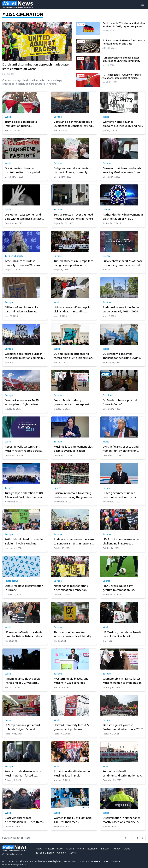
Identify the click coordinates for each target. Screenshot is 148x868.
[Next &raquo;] (143, 838)
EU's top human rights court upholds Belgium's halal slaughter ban (22, 727)
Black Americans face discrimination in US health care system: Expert (25, 820)
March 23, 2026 (110, 82)
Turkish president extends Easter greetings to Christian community (121, 59)
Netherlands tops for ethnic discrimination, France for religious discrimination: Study (73, 588)
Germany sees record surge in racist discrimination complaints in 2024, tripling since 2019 (25, 356)
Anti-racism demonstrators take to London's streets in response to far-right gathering (74, 542)
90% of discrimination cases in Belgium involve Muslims (24, 541)
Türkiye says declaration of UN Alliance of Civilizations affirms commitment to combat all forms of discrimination (24, 495)
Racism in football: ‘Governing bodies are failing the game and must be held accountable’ (74, 495)
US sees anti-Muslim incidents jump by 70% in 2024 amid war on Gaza (24, 634)
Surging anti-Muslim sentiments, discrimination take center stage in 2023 (123, 774)
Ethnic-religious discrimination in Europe (24, 588)
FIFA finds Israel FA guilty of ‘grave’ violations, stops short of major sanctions (122, 76)
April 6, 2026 (108, 65)
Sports (57, 488)
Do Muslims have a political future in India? (120, 402)
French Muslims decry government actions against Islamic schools (71, 402)
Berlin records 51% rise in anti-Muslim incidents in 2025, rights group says (124, 25)
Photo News (12, 581)
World (8, 117)
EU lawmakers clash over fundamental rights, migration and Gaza (124, 42)
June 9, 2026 (108, 31)
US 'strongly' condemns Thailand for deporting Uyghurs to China (123, 356)
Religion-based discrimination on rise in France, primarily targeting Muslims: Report (72, 170)
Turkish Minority (14, 256)
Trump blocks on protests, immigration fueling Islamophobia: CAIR (21, 124)
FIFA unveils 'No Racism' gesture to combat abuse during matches (119, 588)
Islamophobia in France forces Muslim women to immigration (122, 681)
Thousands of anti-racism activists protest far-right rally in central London (74, 634)
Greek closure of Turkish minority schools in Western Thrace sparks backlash (22, 263)
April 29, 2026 (109, 48)
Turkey (117, 849)
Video (127, 849)
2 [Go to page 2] (137, 838)
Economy (92, 849)
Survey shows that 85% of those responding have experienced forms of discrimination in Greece (123, 263)
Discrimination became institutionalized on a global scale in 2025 (22, 170)
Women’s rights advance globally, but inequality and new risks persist (123, 124)
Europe (58, 117)
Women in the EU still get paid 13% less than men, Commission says (73, 820)
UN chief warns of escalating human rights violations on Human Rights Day (121, 449)
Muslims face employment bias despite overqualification (73, 449)
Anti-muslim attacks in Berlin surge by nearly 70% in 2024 (121, 309)
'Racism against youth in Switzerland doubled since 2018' (123, 727)
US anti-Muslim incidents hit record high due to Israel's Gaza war (74, 356)
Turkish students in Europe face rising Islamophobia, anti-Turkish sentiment (73, 263)
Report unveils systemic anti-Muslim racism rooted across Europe (23, 449)
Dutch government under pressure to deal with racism (121, 495)
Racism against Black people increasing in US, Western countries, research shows (23, 681)
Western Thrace (54, 849)
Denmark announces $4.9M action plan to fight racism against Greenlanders (22, 402)
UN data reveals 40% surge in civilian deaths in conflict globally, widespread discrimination (72, 310)
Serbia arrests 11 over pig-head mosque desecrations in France (73, 217)
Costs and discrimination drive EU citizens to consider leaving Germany (73, 124)
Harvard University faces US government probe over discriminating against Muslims (73, 727)
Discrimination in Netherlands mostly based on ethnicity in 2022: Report (122, 820)
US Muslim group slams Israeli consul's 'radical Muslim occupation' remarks (122, 634)
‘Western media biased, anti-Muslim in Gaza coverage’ (72, 681)
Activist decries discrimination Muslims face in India (73, 773)
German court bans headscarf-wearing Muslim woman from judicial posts (122, 170)
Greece (107, 210)
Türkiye (9, 488)
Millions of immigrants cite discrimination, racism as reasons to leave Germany (22, 310)
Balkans (105, 849)
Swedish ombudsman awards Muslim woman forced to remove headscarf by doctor (23, 774)
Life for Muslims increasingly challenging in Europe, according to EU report (121, 542)
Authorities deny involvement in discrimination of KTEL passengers (123, 217)
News (39, 849)
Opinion (107, 395)
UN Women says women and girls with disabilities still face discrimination (23, 217)
